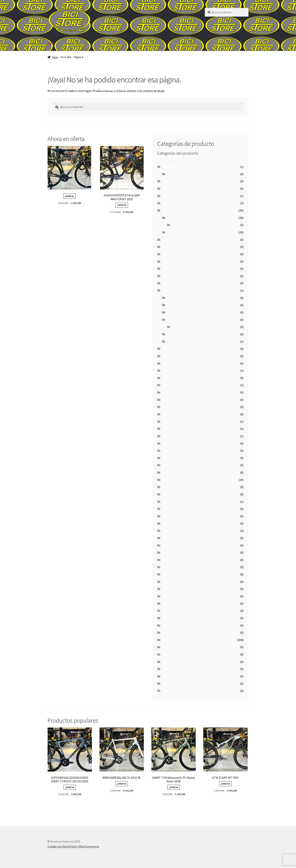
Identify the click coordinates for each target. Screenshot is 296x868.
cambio (177, 327)
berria (166, 196)
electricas (168, 385)
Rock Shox (169, 604)
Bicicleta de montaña (181, 218)
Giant (166, 429)
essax (166, 392)
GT (164, 443)
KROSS (176, 225)
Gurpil (166, 451)
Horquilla (173, 334)
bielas (171, 298)
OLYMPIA (168, 552)
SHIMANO (168, 625)
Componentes (171, 290)
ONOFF (167, 560)
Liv (164, 502)
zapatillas (169, 691)
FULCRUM (168, 422)
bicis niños (169, 240)
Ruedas (172, 342)
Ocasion (167, 545)
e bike (166, 371)
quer (165, 589)
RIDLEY (167, 596)
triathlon (168, 669)
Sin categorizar (172, 640)
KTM (165, 480)
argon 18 (168, 189)
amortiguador (171, 181)
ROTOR (167, 611)
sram (165, 654)
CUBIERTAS (170, 349)
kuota (166, 487)
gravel (166, 436)
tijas (165, 662)
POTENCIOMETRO (174, 574)
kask (165, 465)
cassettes (168, 269)
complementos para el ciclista (182, 283)
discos (171, 312)
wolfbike (168, 676)
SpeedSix (168, 647)
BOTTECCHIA (171, 247)
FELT (165, 400)
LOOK (166, 509)
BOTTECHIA (170, 254)
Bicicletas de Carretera (182, 232)
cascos (166, 261)
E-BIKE (167, 378)
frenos (166, 414)
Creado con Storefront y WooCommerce (73, 846)
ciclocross (169, 276)
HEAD (166, 458)
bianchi (167, 203)
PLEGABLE (169, 567)
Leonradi (168, 494)
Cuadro (172, 305)
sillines (167, 633)
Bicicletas (168, 210)
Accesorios (169, 167)
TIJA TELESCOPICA (180, 174)
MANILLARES (171, 516)
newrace (168, 538)
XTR (165, 684)
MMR (165, 531)
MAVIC (166, 523)
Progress (168, 582)
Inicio (51, 43)
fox (164, 407)
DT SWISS (168, 363)
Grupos (172, 320)
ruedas (166, 618)
